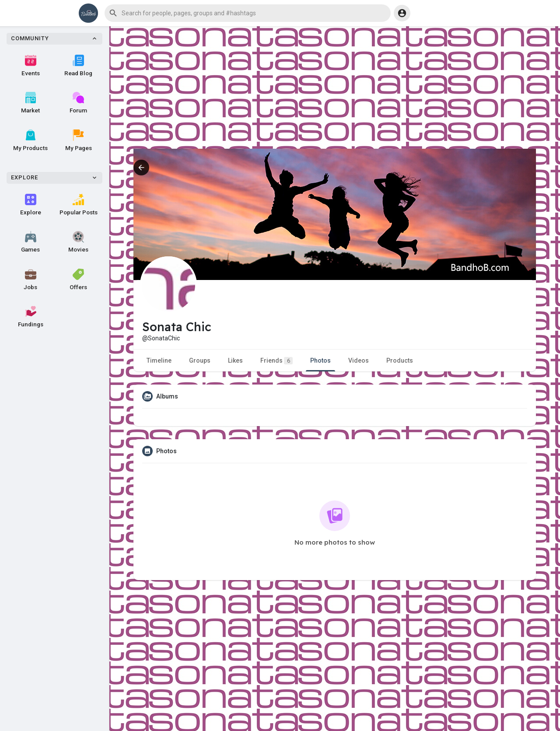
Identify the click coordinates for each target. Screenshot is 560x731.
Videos (359, 360)
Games (30, 242)
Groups (200, 360)
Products (400, 360)
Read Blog (78, 66)
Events (31, 66)
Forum (78, 103)
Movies (78, 242)
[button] (248, 13)
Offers (78, 280)
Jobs (30, 280)
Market (30, 103)
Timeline (159, 360)
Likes (235, 360)
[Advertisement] (335, 87)
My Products (30, 140)
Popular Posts (79, 205)
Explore (31, 205)
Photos (320, 360)
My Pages (79, 140)
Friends (276, 361)
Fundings (31, 317)
